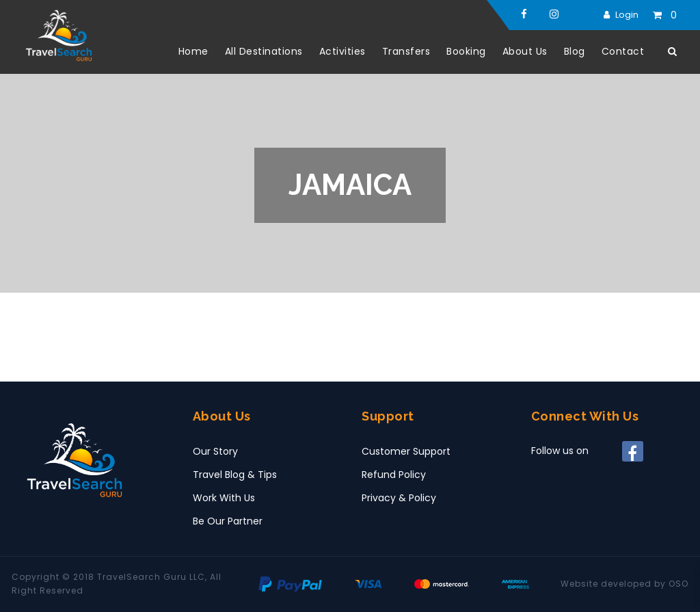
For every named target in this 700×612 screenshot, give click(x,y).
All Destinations (264, 51)
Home (193, 51)
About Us (525, 51)
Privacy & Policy (399, 498)
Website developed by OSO (624, 584)
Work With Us (224, 498)
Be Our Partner (228, 521)
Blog (575, 51)
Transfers (406, 51)
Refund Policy (394, 475)
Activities (342, 51)
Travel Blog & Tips (235, 475)
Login (627, 15)
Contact (623, 51)
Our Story (215, 451)
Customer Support (406, 451)
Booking (466, 51)
